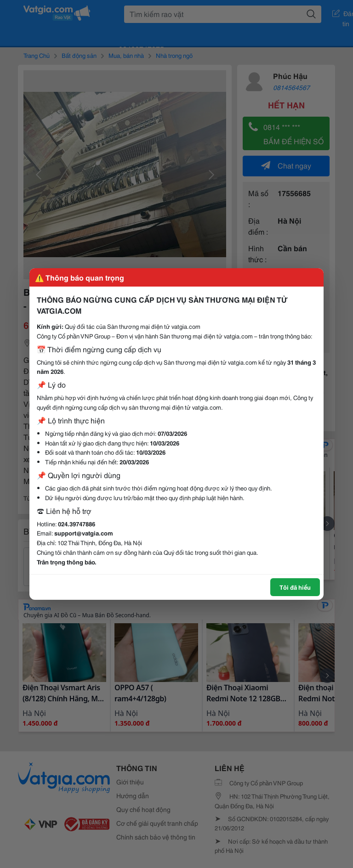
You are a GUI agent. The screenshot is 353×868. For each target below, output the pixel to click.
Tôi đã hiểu (295, 587)
